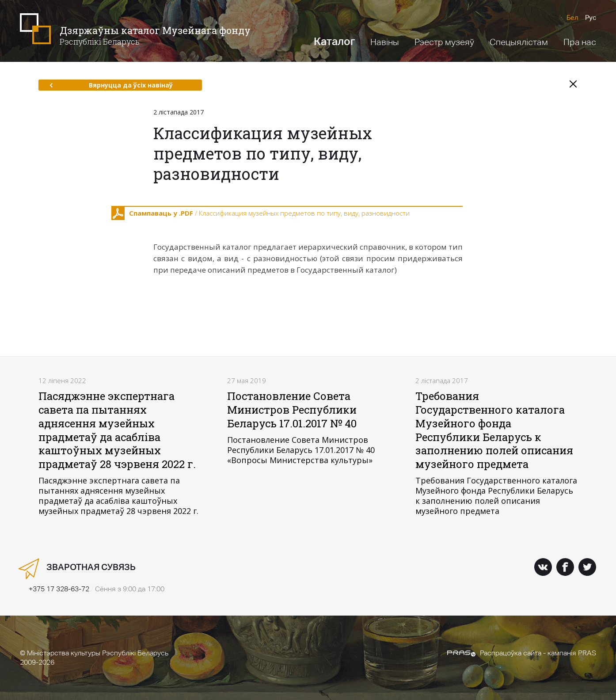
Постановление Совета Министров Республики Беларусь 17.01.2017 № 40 (292, 409)
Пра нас (580, 42)
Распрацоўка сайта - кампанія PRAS (522, 653)
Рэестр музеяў (444, 42)
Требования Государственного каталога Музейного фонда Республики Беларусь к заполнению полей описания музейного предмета (494, 430)
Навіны (385, 42)
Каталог (334, 41)
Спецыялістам (519, 42)
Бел (572, 17)
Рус (591, 17)
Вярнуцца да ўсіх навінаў (111, 85)
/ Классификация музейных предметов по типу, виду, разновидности (260, 213)
